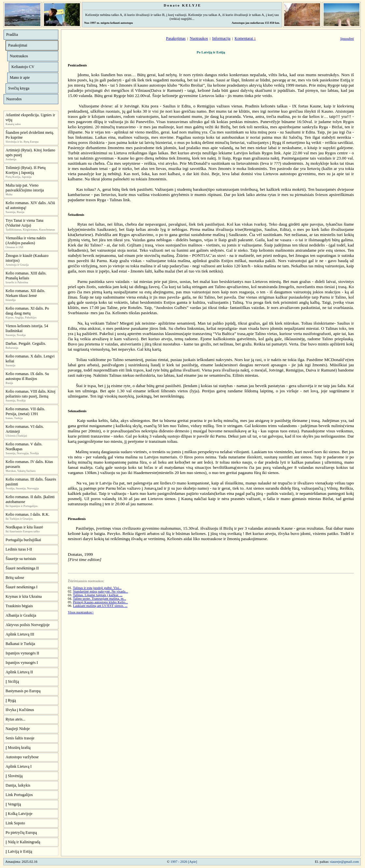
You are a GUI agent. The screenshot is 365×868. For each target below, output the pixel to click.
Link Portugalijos (19, 795)
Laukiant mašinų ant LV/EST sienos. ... (100, 606)
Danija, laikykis (18, 785)
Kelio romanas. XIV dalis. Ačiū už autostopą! (30, 205)
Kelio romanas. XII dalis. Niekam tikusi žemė (25, 293)
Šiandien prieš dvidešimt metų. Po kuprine (30, 135)
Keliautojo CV (23, 67)
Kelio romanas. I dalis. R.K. (28, 514)
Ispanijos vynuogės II (22, 653)
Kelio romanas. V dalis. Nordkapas (24, 447)
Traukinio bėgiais (19, 606)
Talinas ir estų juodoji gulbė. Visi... (97, 588)
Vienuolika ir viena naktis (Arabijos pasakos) (26, 240)
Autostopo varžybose (22, 757)
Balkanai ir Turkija (20, 644)
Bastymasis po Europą (23, 691)
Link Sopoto (15, 823)
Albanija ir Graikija (21, 615)
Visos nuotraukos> (81, 612)
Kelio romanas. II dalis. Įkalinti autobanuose (30, 499)
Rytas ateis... (15, 719)
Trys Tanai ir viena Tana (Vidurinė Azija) (24, 223)
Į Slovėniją (14, 776)
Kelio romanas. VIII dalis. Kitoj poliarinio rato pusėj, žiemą (30, 394)
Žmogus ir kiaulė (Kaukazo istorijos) (27, 258)
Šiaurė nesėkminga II (22, 568)
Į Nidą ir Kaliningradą (23, 842)
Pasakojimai (18, 45)
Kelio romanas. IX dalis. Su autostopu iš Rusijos (27, 376)
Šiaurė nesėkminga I (22, 587)
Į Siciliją (12, 681)
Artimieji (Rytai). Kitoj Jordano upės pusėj (30, 153)
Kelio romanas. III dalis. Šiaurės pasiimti (31, 482)
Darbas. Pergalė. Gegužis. (26, 343)
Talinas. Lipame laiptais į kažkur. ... (98, 595)
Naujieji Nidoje (18, 729)
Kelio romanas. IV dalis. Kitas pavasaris (29, 464)
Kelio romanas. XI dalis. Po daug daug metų (27, 311)
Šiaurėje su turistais (21, 559)
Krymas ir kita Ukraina (24, 596)
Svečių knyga (19, 88)
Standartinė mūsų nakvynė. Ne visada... (101, 591)
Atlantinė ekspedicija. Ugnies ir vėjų (30, 117)
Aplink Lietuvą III (20, 634)
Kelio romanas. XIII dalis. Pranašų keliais (26, 276)
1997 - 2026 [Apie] (184, 862)
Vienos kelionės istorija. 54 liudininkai (27, 328)
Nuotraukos (19, 56)
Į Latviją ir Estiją (19, 851)
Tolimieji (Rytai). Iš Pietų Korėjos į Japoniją (26, 170)
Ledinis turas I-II (19, 549)
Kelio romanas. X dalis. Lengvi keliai (30, 359)
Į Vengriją (13, 804)
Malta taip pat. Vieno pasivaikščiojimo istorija (25, 188)
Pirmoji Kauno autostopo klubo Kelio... (100, 602)
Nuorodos (14, 99)
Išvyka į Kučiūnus (20, 710)
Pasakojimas (176, 38)
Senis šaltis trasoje (20, 738)
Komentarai (245, 38)
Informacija (221, 38)
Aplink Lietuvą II (19, 672)
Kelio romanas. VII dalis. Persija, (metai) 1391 (25, 411)
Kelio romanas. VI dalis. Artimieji (25, 429)
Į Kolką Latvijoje (19, 814)
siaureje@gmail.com (344, 862)
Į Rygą (11, 700)
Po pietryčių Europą (21, 833)
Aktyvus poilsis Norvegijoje (28, 625)
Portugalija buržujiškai (23, 540)
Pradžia (12, 35)
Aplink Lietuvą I (19, 766)
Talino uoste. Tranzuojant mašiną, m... (100, 599)
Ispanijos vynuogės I (22, 663)
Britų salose (15, 578)
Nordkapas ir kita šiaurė (24, 527)
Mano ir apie (20, 77)
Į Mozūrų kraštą (18, 748)
